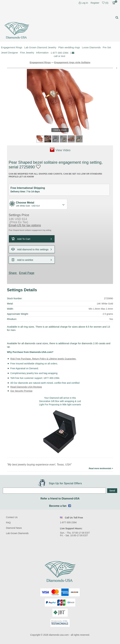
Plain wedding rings (69, 47)
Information (42, 53)
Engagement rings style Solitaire (72, 62)
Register (95, 3)
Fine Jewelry (27, 53)
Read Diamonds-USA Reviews (26, 387)
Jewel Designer (10, 53)
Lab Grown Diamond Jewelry (40, 47)
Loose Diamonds (91, 47)
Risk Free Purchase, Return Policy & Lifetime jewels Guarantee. (43, 359)
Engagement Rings (12, 47)
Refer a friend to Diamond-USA (60, 499)
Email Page (27, 273)
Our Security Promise (21, 391)
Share (13, 273)
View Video (63, 150)
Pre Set (107, 47)
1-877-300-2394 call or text (60, 54)
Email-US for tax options (25, 225)
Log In (85, 3)
